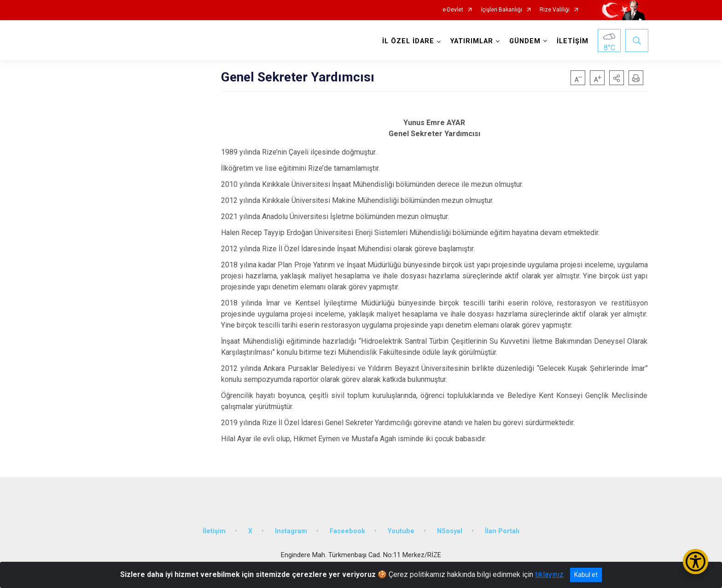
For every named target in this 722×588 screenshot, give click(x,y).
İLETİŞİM (572, 41)
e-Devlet (453, 10)
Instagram (291, 529)
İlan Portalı (502, 529)
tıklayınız (549, 574)
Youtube (401, 529)
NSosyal (450, 529)
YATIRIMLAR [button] (471, 41)
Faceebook (347, 529)
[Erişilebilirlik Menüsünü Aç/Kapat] (696, 562)
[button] (617, 78)
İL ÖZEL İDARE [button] (408, 41)
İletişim (214, 529)
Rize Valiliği (555, 10)
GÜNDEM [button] (524, 41)
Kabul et (586, 575)
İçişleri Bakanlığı (501, 10)
